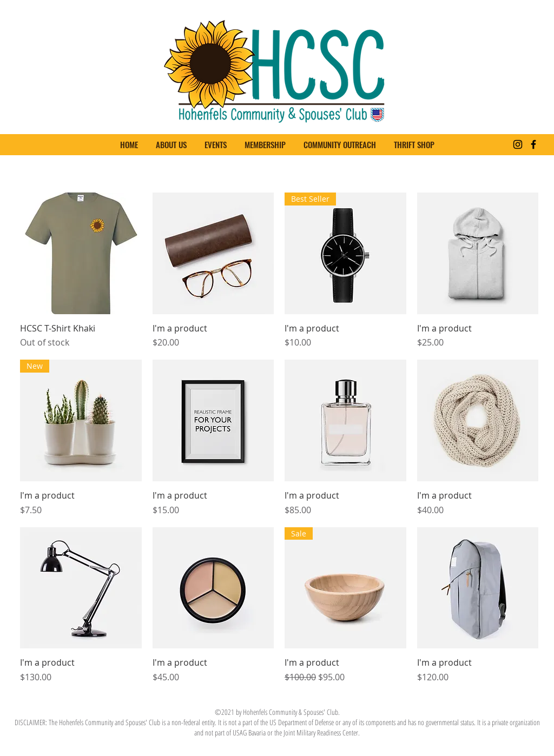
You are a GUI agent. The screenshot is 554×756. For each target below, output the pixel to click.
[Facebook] (533, 144)
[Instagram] (518, 144)
